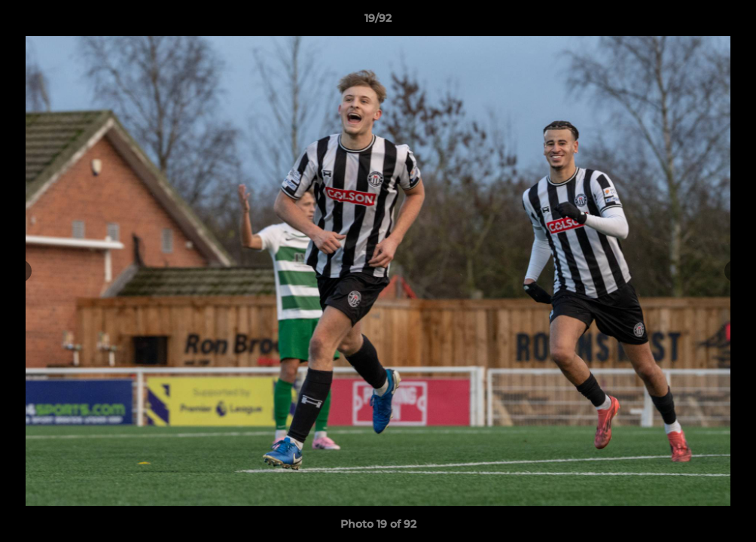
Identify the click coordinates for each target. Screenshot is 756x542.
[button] (729, 22)
